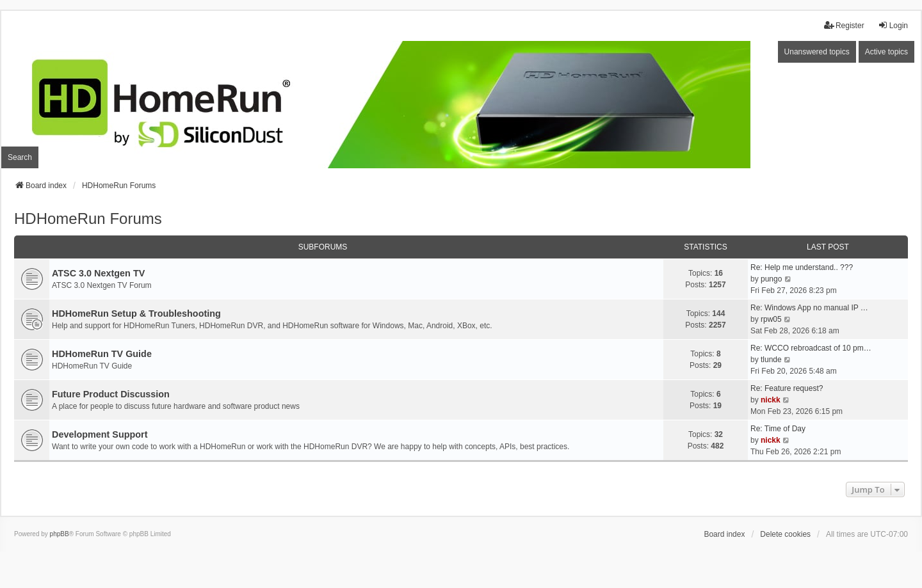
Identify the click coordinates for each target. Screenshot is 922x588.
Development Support (100, 434)
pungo (771, 279)
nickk (771, 400)
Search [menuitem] (20, 157)
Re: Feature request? (787, 388)
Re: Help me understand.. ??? (802, 267)
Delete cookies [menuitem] (785, 534)
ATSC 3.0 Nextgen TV (98, 273)
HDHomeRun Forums (88, 219)
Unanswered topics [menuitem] (817, 52)
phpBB (60, 534)
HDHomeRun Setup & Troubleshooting (136, 314)
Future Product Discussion (111, 394)
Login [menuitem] (893, 25)
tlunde (771, 360)
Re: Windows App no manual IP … (809, 308)
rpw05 (771, 319)
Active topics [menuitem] (886, 52)
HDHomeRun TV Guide (102, 354)
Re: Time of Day (778, 429)
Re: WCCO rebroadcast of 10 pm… (811, 348)
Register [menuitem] (844, 25)
